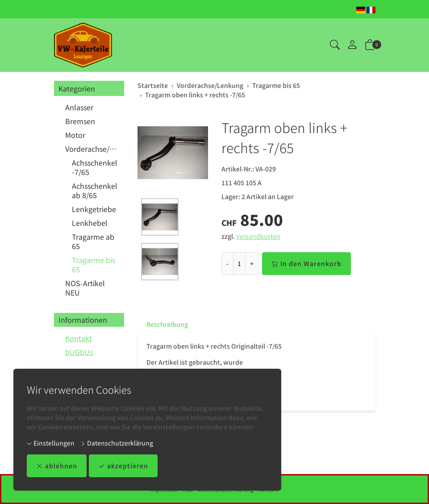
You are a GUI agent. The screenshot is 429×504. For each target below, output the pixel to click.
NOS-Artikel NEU (85, 288)
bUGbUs (79, 352)
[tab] (163, 324)
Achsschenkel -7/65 (95, 167)
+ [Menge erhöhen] (252, 263)
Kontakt (79, 338)
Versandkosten (258, 236)
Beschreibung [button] (167, 324)
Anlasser (79, 107)
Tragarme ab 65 (93, 241)
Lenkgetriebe (94, 209)
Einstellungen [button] (51, 443)
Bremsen (80, 121)
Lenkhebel (90, 223)
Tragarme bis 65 (94, 264)
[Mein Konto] (352, 45)
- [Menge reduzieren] (227, 263)
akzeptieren (123, 466)
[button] (335, 45)
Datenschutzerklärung (117, 443)
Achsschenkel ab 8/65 (95, 190)
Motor (75, 135)
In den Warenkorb (306, 264)
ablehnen (57, 466)
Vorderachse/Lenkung (93, 149)
